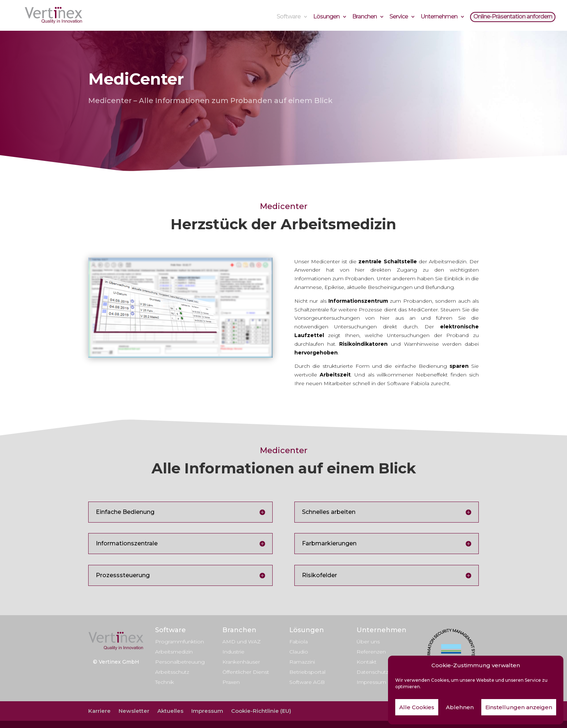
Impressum (371, 682)
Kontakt (366, 662)
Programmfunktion (180, 642)
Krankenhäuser (241, 662)
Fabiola (299, 642)
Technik (165, 682)
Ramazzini (302, 662)
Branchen (364, 18)
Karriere (99, 711)
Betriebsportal (307, 672)
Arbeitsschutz (172, 672)
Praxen (231, 682)
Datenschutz (372, 672)
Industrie (233, 652)
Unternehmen (439, 18)
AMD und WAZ (242, 642)
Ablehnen (460, 707)
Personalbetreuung (180, 662)
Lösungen (326, 18)
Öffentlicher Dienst (246, 672)
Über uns (368, 642)
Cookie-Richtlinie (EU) (261, 711)
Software (289, 18)
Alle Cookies (417, 707)
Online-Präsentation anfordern (513, 18)
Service (399, 18)
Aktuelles (170, 711)
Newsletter (134, 711)
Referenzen (371, 652)
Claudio (299, 652)
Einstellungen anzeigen (519, 707)
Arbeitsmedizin (174, 652)
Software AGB (307, 682)
